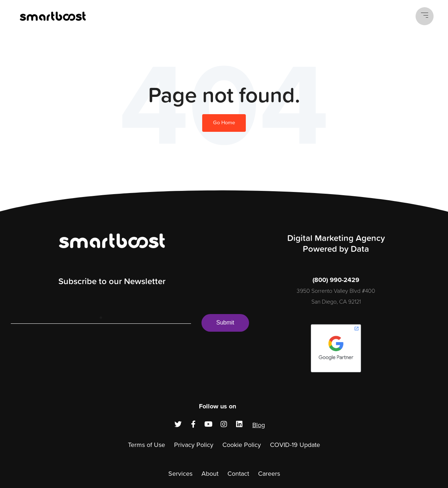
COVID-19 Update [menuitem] (295, 445)
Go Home (224, 123)
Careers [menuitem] (269, 474)
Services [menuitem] (180, 474)
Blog (259, 425)
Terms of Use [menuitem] (147, 445)
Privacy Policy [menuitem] (194, 445)
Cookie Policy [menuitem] (242, 445)
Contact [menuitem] (238, 474)
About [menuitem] (210, 474)
